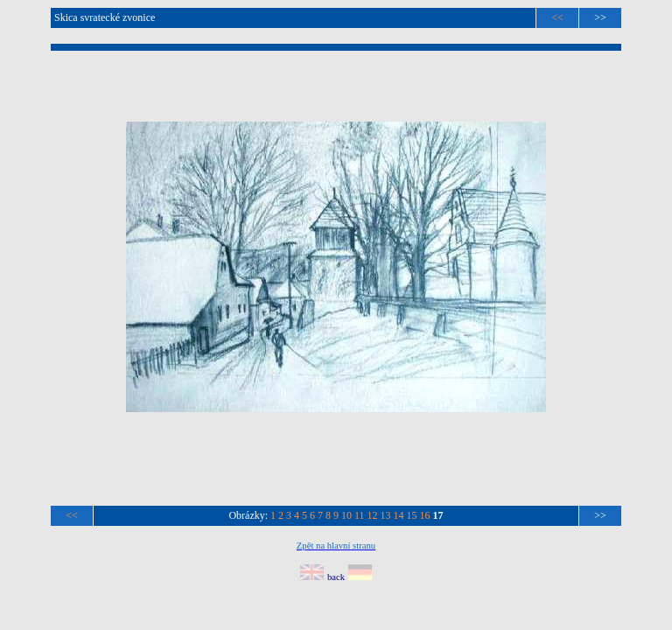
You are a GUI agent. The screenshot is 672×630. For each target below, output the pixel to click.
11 (360, 515)
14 (399, 515)
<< (557, 17)
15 (412, 515)
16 (425, 515)
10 (346, 515)
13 (386, 515)
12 (373, 515)
